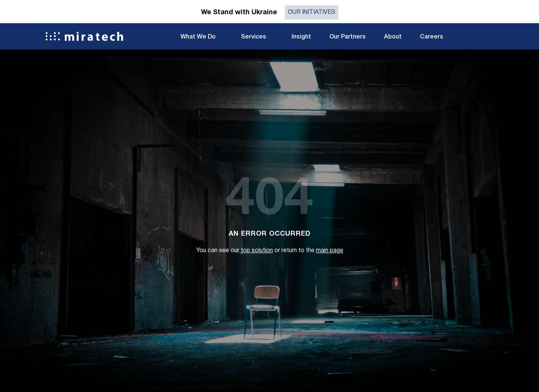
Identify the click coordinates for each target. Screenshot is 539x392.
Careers (432, 37)
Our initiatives (312, 12)
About (393, 37)
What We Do (198, 37)
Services (254, 37)
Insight (301, 37)
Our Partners (348, 37)
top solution (257, 251)
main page (330, 251)
